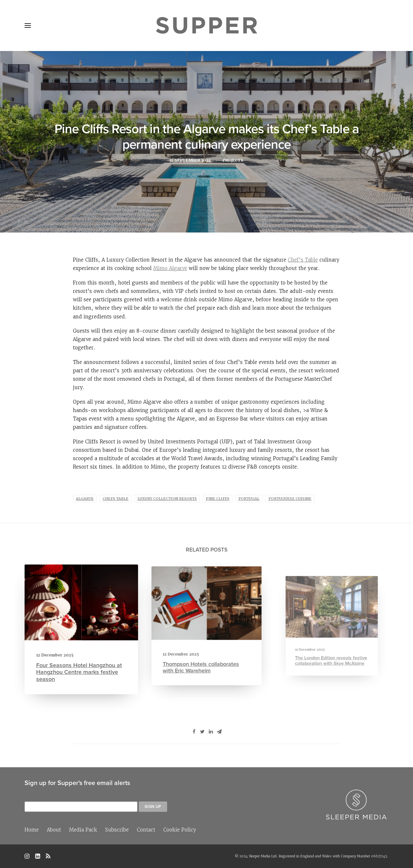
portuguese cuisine (290, 499)
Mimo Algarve (170, 268)
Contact (146, 830)
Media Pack (83, 830)
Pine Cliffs (218, 499)
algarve (85, 499)
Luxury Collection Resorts (167, 499)
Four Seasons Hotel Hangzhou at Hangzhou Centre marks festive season (79, 667)
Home (32, 830)
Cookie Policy (180, 830)
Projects (235, 161)
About (54, 830)
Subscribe (117, 830)
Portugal (249, 499)
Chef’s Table (303, 260)
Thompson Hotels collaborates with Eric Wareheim (203, 654)
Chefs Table (116, 499)
